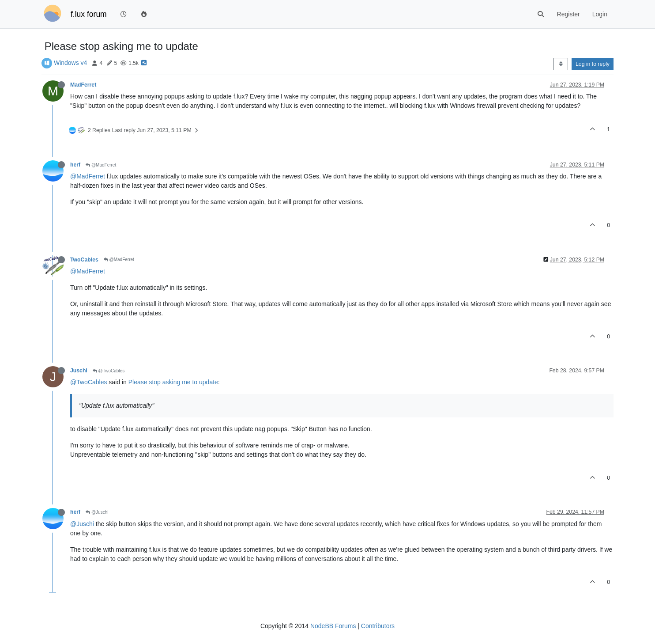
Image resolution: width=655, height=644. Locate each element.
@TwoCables (109, 371)
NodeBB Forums (333, 626)
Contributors (378, 626)
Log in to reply (593, 64)
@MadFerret (101, 165)
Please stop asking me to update (173, 382)
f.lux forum (89, 14)
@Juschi (97, 512)
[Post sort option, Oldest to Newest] (561, 64)
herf (75, 165)
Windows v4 (70, 63)
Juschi (79, 371)
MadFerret (83, 85)
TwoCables (84, 260)
